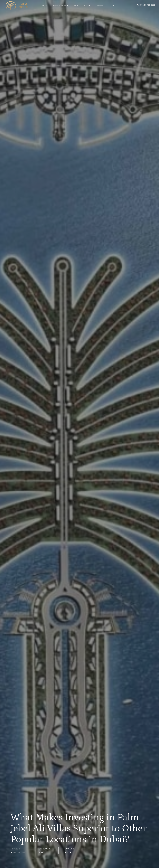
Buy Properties (60, 5)
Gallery (101, 5)
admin (68, 852)
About (75, 5)
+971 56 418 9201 (146, 5)
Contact (88, 5)
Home (45, 5)
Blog (112, 5)
